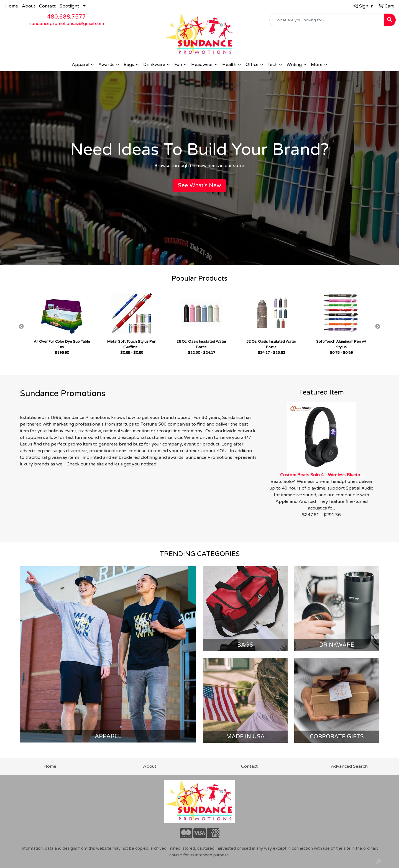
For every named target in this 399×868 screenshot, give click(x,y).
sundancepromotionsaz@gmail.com (67, 24)
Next (378, 327)
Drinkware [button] (154, 65)
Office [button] (252, 65)
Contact (47, 6)
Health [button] (229, 65)
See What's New (199, 186)
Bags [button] (129, 65)
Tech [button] (273, 65)
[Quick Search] (327, 20)
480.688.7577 (66, 17)
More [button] (317, 65)
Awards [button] (106, 65)
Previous (21, 327)
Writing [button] (294, 65)
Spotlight (69, 6)
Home (12, 6)
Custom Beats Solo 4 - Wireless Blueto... (321, 475)
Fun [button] (178, 65)
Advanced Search (349, 766)
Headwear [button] (202, 65)
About (29, 6)
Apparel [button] (80, 65)
